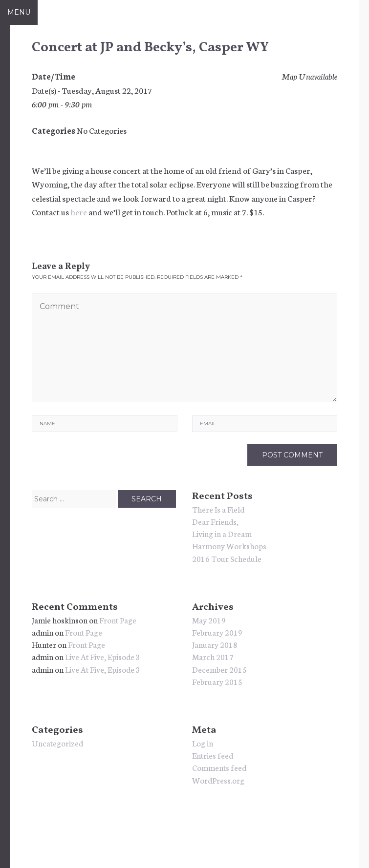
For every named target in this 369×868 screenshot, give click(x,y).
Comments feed (219, 767)
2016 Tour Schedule (227, 558)
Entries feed (213, 755)
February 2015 (217, 681)
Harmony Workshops (229, 546)
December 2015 (219, 669)
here (79, 211)
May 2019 (209, 620)
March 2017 (213, 656)
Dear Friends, (215, 521)
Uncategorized (57, 743)
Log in (203, 743)
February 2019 (217, 632)
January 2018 (215, 644)
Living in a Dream (222, 533)
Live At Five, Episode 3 (103, 656)
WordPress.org (218, 780)
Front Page (118, 620)
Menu (19, 12)
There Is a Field (218, 509)
